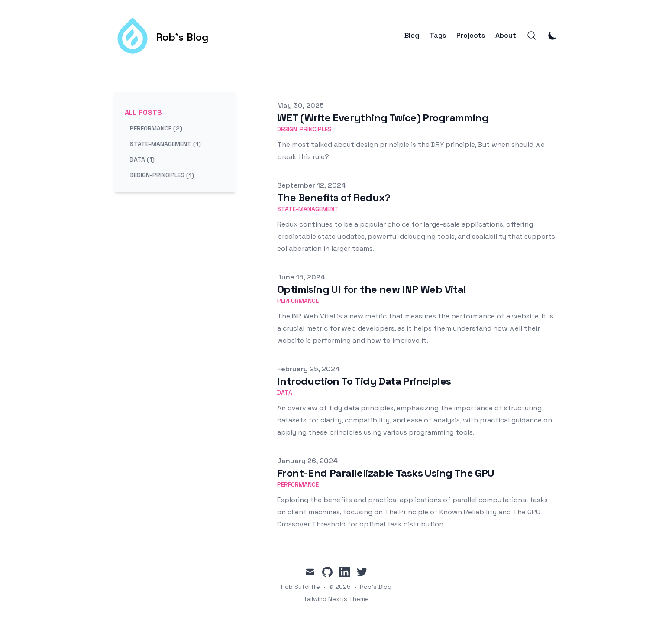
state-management (308, 209)
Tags (438, 36)
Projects (471, 36)
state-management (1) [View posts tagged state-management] (165, 144)
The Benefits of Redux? (334, 197)
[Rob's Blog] (162, 36)
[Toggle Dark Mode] (552, 36)
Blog (412, 36)
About (506, 36)
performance (298, 301)
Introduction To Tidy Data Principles (364, 381)
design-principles (304, 129)
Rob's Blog (376, 587)
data (285, 393)
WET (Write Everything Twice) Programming (383, 118)
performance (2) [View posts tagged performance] (156, 128)
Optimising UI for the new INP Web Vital (372, 289)
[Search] (532, 36)
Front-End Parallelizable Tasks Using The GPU (386, 473)
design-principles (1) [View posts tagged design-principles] (162, 175)
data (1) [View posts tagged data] (142, 159)
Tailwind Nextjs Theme (336, 599)
